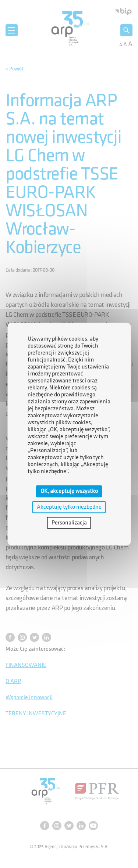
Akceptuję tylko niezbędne (69, 507)
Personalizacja (69, 523)
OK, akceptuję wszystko (69, 491)
